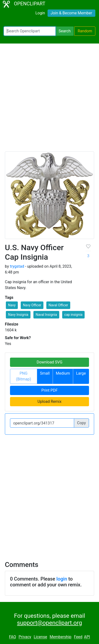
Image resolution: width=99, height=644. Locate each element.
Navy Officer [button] (32, 305)
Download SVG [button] (49, 362)
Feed (78, 637)
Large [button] (81, 373)
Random (85, 31)
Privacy (25, 637)
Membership (60, 637)
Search (64, 31)
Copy (81, 423)
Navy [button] (12, 305)
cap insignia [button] (74, 315)
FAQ (13, 637)
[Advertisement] (49, 100)
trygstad (17, 266)
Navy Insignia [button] (18, 315)
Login (40, 13)
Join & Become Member (71, 13)
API (87, 637)
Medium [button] (63, 373)
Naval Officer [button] (58, 305)
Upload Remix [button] (49, 401)
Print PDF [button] (50, 390)
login (62, 579)
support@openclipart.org (49, 623)
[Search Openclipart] (30, 31)
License (40, 637)
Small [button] (45, 373)
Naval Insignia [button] (46, 315)
